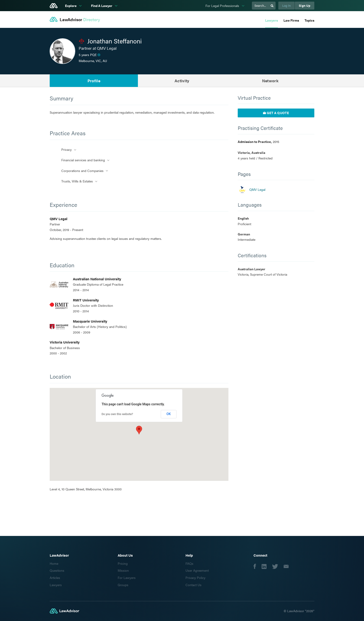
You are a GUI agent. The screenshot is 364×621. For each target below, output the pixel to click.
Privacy (67, 149)
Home (54, 563)
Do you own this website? (117, 414)
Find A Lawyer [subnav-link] (102, 6)
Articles (55, 578)
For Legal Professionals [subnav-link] (223, 6)
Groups (123, 585)
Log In (287, 5)
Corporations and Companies (82, 171)
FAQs (189, 563)
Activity (182, 81)
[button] (139, 430)
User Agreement (197, 570)
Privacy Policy (195, 578)
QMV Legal (257, 189)
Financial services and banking (83, 160)
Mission (123, 570)
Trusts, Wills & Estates (77, 181)
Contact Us (193, 585)
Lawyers (271, 20)
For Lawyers (127, 578)
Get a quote (276, 113)
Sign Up (305, 5)
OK (169, 414)
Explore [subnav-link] (71, 6)
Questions (57, 570)
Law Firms (291, 20)
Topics (309, 20)
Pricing (123, 563)
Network (270, 81)
